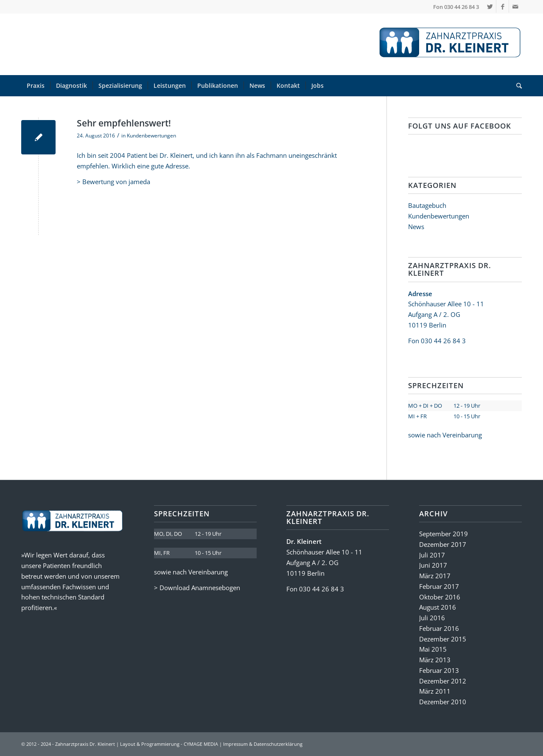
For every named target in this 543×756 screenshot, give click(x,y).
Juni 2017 (433, 565)
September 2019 (444, 534)
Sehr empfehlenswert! (124, 123)
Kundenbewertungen (151, 136)
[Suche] (516, 86)
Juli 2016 (432, 618)
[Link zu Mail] (515, 6)
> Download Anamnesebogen (197, 588)
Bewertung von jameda (116, 182)
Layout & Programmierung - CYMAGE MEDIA (169, 744)
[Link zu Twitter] (490, 6)
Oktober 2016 (440, 597)
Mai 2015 (433, 649)
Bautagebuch (427, 205)
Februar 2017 (439, 586)
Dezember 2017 (443, 544)
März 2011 (435, 691)
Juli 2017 (432, 555)
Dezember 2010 (443, 702)
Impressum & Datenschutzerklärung (263, 744)
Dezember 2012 (443, 681)
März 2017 (435, 576)
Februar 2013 (439, 670)
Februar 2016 (439, 628)
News (416, 227)
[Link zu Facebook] (502, 6)
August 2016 (438, 607)
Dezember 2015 (443, 639)
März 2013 (435, 660)
